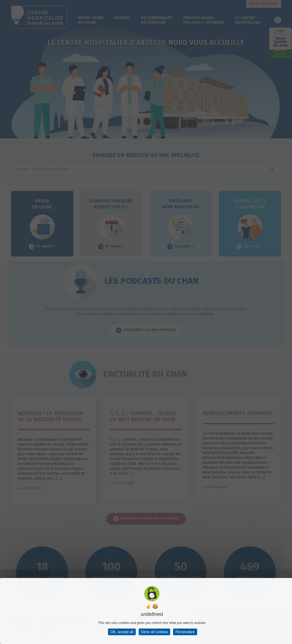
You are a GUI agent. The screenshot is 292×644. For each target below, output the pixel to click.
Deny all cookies (155, 632)
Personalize (185, 632)
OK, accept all (122, 632)
